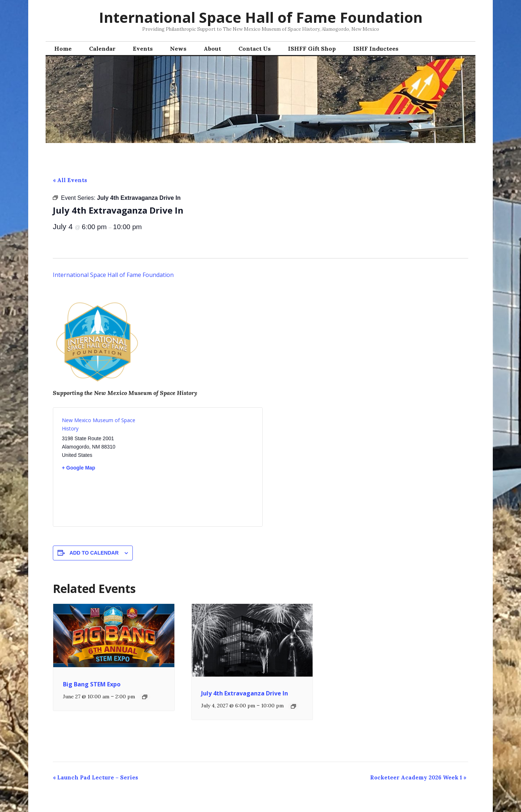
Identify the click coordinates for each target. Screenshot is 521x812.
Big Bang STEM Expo (92, 684)
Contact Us (255, 49)
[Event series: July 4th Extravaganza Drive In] (293, 706)
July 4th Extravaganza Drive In (245, 693)
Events (143, 49)
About (212, 49)
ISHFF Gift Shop (312, 49)
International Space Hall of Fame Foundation (261, 17)
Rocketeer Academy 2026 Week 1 (418, 777)
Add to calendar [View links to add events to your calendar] (94, 553)
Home (63, 49)
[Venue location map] (206, 463)
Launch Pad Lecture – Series (96, 777)
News (178, 49)
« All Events (70, 180)
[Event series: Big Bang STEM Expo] (145, 697)
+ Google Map (79, 468)
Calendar (102, 49)
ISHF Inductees (376, 49)
